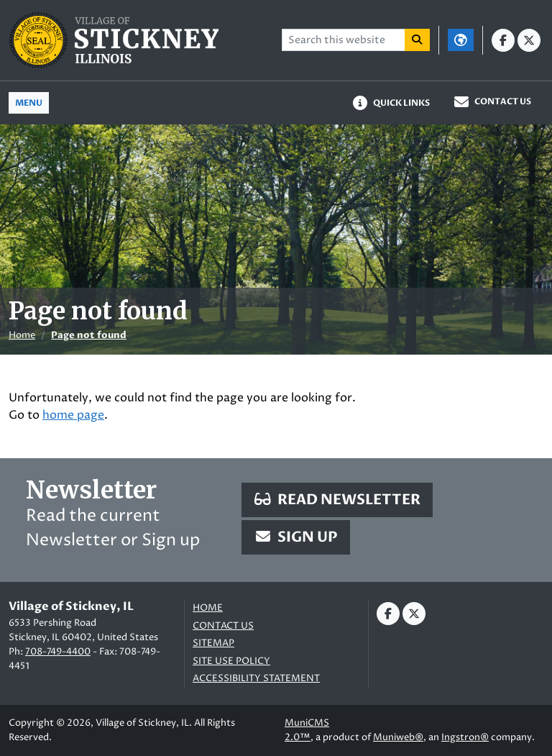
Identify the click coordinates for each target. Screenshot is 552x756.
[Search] (418, 40)
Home (22, 335)
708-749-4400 (58, 652)
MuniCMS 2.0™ (307, 730)
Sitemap (213, 643)
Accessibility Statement (256, 679)
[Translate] (461, 40)
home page (73, 415)
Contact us (223, 626)
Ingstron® (465, 737)
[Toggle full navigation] (29, 103)
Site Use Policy (231, 661)
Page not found (89, 335)
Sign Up (296, 537)
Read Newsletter (337, 500)
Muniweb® (398, 737)
